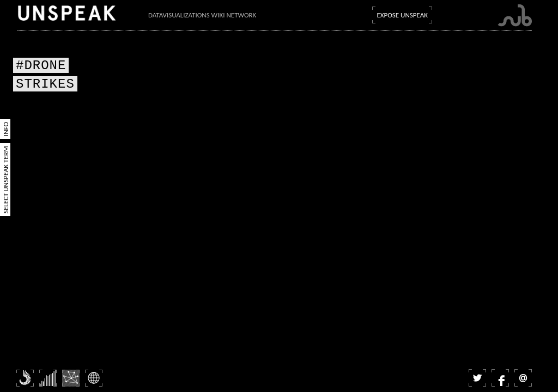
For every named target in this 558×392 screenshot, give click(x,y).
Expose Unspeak (402, 15)
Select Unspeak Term (6, 180)
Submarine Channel (515, 16)
